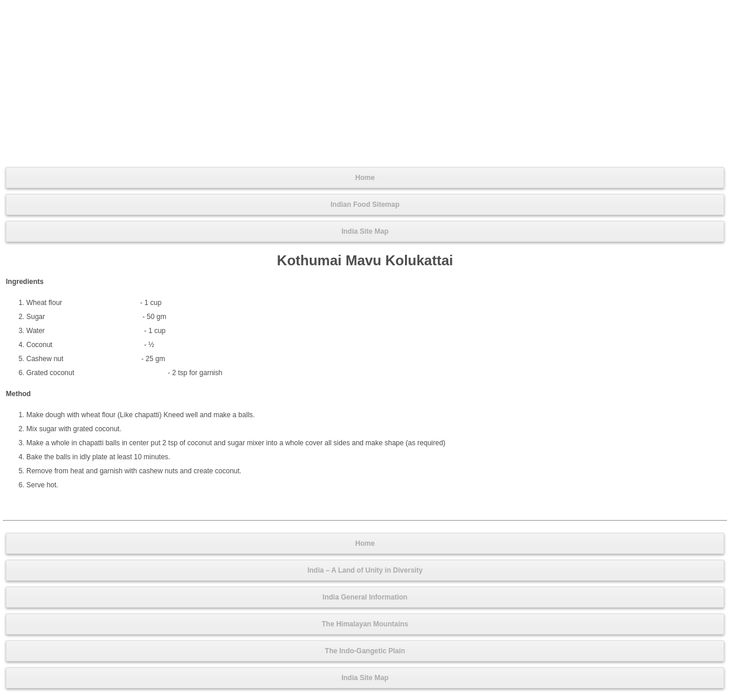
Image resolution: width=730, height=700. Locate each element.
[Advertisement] (365, 82)
